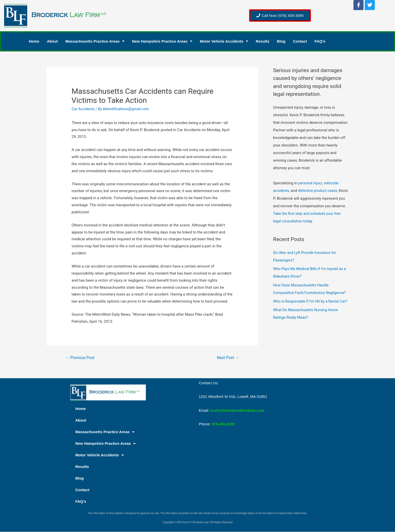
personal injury (310, 183)
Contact (300, 41)
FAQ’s (320, 41)
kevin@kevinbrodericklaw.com (238, 410)
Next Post (228, 358)
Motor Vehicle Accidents (224, 41)
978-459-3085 (224, 424)
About (52, 41)
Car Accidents (83, 109)
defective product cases (318, 191)
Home (34, 41)
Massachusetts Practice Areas (95, 41)
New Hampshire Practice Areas (162, 41)
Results (262, 41)
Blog (281, 41)
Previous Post (80, 358)
